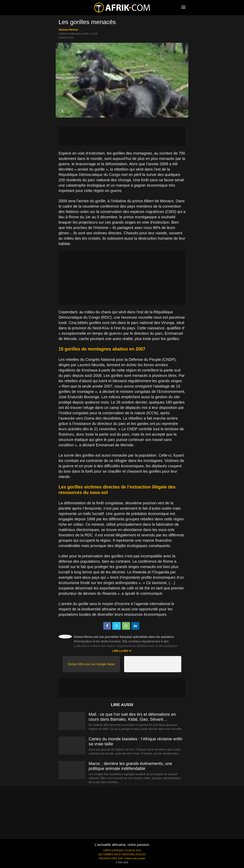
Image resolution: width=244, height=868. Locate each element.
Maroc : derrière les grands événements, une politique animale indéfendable (130, 766)
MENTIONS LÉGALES (134, 854)
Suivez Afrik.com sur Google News (91, 664)
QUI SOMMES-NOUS (110, 854)
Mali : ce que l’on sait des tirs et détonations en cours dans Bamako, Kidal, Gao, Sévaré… (132, 717)
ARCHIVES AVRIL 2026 (111, 858)
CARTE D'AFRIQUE (113, 850)
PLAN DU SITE (133, 850)
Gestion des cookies (135, 858)
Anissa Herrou (68, 29)
